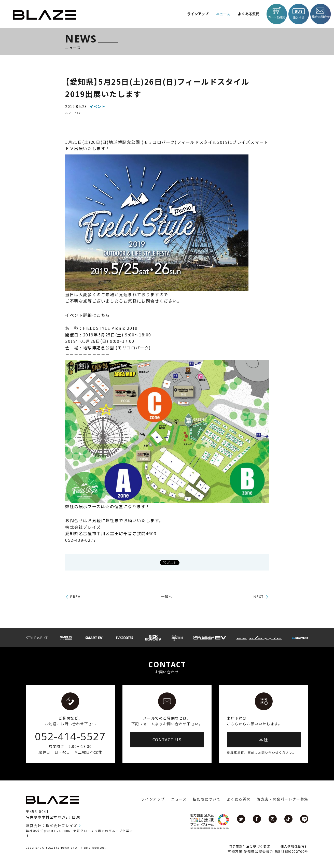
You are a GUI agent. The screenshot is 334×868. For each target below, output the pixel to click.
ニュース (217, 14)
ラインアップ (153, 799)
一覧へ (167, 596)
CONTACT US (167, 739)
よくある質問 (245, 14)
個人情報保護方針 (294, 846)
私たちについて (207, 799)
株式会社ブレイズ (61, 826)
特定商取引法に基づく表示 (250, 846)
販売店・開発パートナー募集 (282, 799)
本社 (264, 739)
